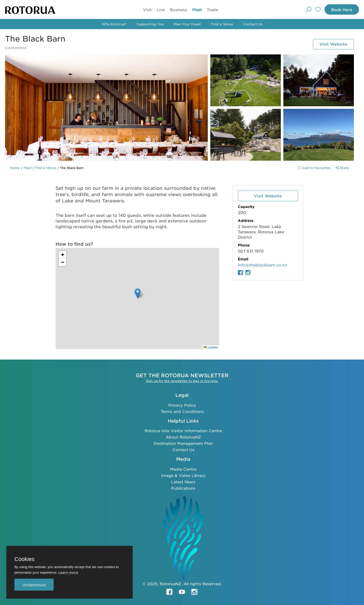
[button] (138, 293)
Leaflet (211, 347)
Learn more (68, 572)
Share (342, 168)
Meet (196, 9)
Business (177, 9)
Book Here (340, 9)
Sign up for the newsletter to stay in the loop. (182, 381)
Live (160, 9)
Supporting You (150, 24)
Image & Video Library (183, 475)
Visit (146, 9)
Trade (211, 9)
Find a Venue (222, 24)
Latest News (183, 481)
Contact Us (253, 24)
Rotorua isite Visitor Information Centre (183, 430)
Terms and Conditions (182, 411)
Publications (183, 488)
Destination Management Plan (183, 443)
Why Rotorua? (114, 24)
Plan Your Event (187, 24)
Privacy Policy (182, 405)
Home (15, 168)
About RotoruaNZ (183, 437)
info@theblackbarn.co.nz (262, 265)
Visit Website (332, 44)
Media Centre (183, 469)
